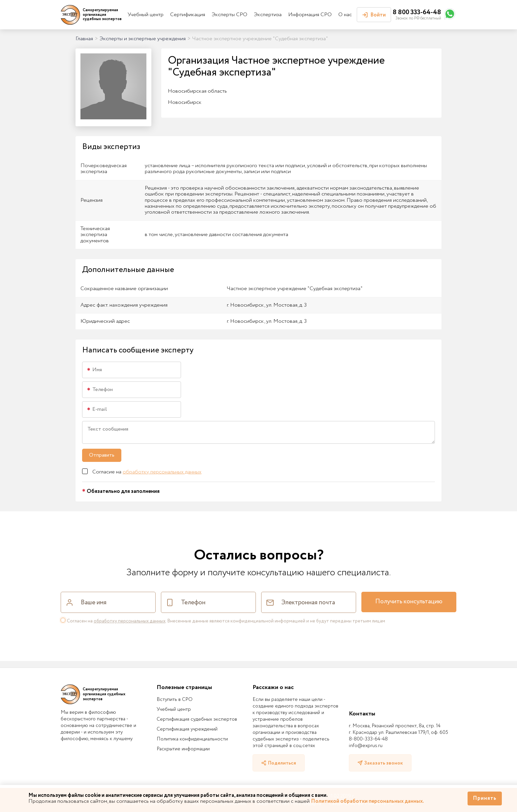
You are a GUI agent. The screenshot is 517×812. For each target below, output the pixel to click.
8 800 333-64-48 (417, 12)
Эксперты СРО (229, 15)
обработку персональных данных (162, 472)
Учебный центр (146, 15)
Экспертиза (268, 15)
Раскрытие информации (183, 749)
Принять (485, 798)
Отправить (102, 455)
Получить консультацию (409, 602)
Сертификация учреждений (187, 729)
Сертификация (188, 15)
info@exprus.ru (366, 746)
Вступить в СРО (175, 700)
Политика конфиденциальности (192, 739)
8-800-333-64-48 (368, 739)
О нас (345, 15)
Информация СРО (310, 15)
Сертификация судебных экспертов (197, 719)
